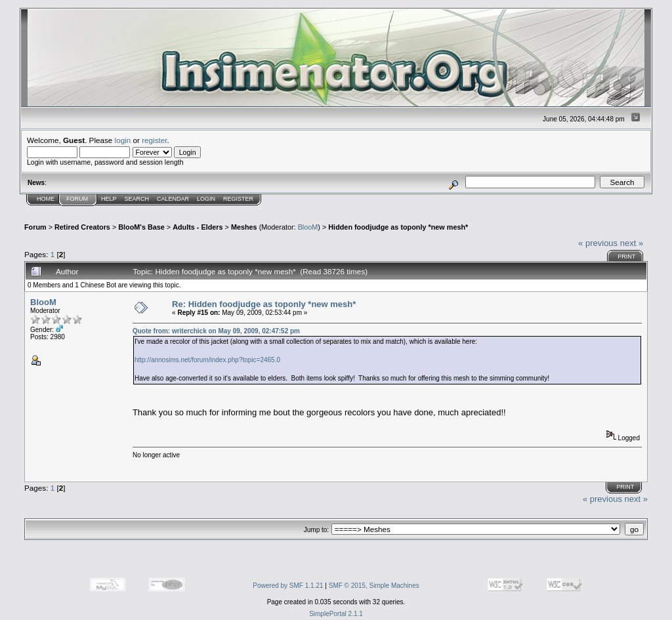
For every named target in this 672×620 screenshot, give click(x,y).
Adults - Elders (198, 227)
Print (626, 257)
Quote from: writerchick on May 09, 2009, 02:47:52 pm (216, 331)
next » (632, 243)
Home (46, 199)
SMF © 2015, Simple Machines (374, 586)
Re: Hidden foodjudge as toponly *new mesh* (264, 304)
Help (109, 199)
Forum (77, 199)
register (154, 140)
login (123, 140)
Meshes (244, 227)
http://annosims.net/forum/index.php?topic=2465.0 (207, 360)
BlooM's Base (141, 227)
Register (238, 199)
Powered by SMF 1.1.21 (288, 586)
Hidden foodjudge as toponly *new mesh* (398, 227)
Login (206, 199)
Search (137, 199)
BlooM (308, 227)
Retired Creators (82, 227)
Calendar (173, 199)
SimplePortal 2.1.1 (336, 614)
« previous (598, 243)
